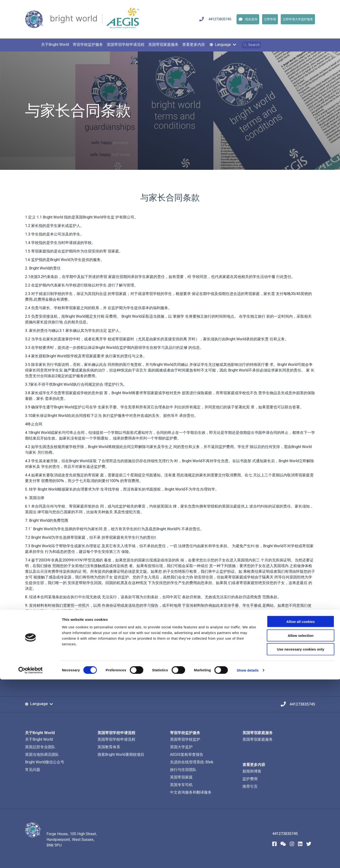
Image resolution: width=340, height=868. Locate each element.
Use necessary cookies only (301, 838)
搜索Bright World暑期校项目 (121, 755)
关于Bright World (39, 739)
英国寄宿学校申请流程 (116, 739)
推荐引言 (250, 786)
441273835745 (220, 19)
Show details (248, 859)
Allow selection (300, 824)
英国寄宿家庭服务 (258, 739)
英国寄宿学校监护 (185, 739)
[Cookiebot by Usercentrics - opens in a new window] (31, 859)
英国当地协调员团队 (42, 755)
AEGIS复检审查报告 (187, 755)
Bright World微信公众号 (45, 762)
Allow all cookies (301, 810)
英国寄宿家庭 (181, 777)
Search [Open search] (251, 45)
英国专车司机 (181, 785)
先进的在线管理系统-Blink (192, 762)
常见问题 (33, 770)
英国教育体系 (109, 747)
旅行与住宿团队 (183, 770)
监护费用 (250, 779)
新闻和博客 (252, 771)
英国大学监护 (181, 747)
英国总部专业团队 (40, 747)
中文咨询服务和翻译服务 (191, 792)
